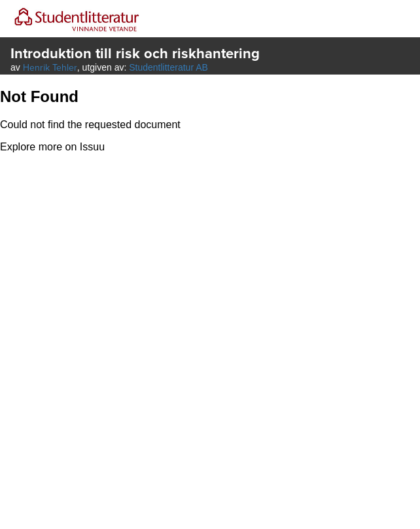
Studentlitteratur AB (168, 67)
